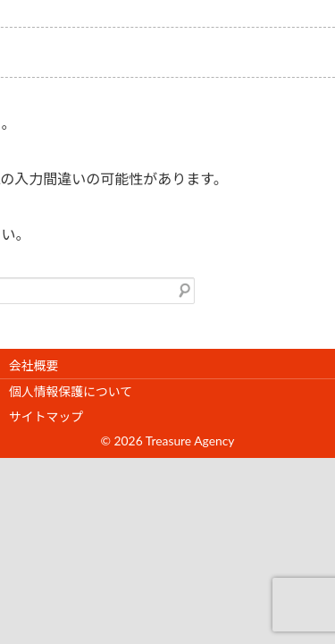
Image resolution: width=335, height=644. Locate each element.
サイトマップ (46, 416)
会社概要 (33, 365)
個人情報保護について (71, 391)
